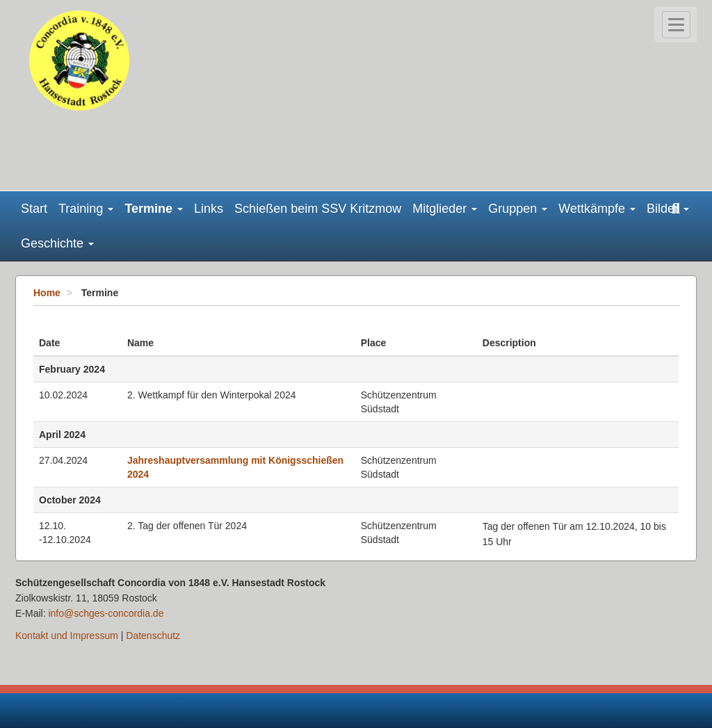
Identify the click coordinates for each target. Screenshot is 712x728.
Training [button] (86, 209)
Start (34, 209)
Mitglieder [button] (445, 209)
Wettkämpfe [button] (597, 209)
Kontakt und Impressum (67, 636)
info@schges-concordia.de (106, 613)
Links (209, 209)
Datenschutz (153, 636)
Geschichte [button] (57, 243)
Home (47, 293)
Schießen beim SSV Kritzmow (318, 209)
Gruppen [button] (518, 209)
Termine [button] (154, 209)
